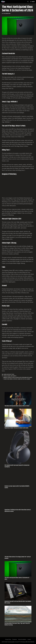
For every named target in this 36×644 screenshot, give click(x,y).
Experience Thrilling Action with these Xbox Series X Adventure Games (18, 511)
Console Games (7, 376)
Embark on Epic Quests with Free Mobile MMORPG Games (17, 487)
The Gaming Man (11, 642)
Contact (29, 639)
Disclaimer (15, 639)
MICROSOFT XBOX (11, 374)
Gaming (5, 374)
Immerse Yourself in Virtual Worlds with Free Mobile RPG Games (18, 377)
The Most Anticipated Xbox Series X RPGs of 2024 (17, 406)
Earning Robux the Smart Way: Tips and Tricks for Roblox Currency (17, 624)
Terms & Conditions (22, 639)
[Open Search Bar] (28, 2)
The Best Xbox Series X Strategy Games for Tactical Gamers (17, 379)
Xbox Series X (13, 376)
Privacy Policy (8, 639)
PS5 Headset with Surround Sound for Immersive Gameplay (17, 466)
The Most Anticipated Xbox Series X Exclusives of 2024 (17, 578)
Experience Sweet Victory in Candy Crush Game (16, 428)
